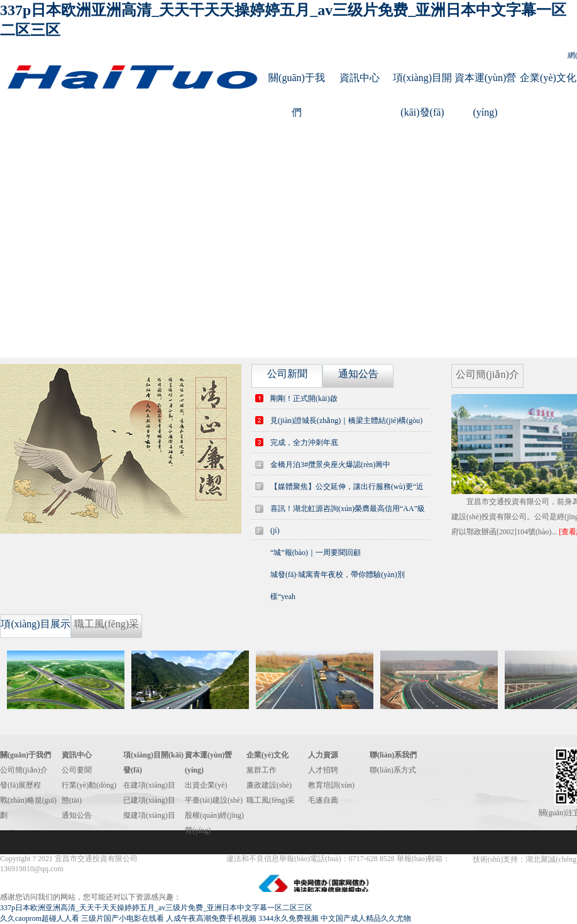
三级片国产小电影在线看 (123, 918)
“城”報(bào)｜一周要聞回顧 (316, 553)
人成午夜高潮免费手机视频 (211, 918)
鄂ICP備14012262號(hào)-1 (183, 859)
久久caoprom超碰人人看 (40, 918)
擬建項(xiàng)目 (149, 815)
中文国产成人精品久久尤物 (366, 918)
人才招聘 (323, 770)
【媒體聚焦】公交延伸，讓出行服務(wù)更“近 (347, 487)
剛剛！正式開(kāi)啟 (304, 399)
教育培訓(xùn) (331, 785)
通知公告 (77, 815)
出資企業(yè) (206, 785)
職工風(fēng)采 (271, 800)
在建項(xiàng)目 (149, 785)
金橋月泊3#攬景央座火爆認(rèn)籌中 (330, 465)
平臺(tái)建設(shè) (214, 800)
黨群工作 (261, 770)
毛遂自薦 (323, 800)
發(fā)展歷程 (20, 785)
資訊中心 (360, 78)
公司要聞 (77, 770)
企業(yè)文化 (548, 78)
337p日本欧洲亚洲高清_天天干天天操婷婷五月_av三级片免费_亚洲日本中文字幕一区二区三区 (156, 908)
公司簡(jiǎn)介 (24, 770)
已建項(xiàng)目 (149, 800)
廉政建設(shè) (269, 785)
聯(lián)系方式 (393, 770)
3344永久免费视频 (288, 918)
